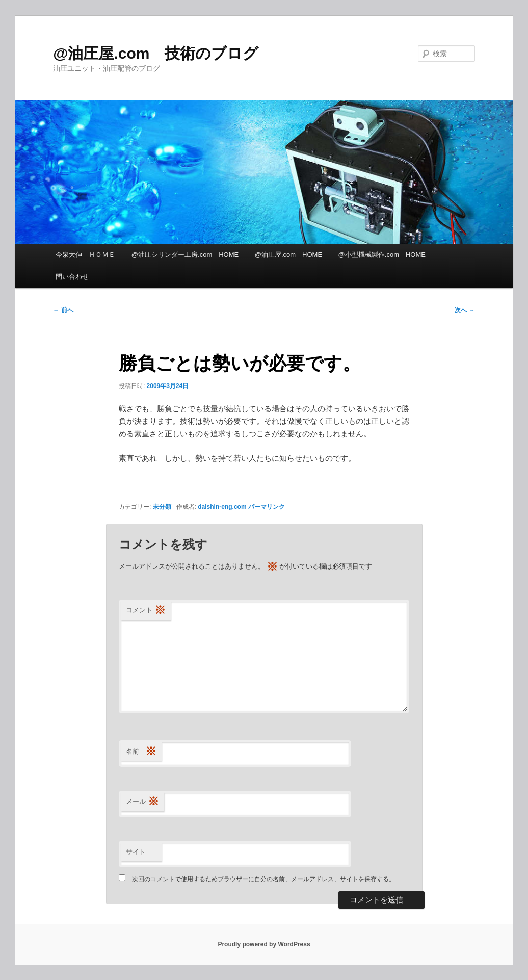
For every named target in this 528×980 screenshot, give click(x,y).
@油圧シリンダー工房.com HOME (185, 255)
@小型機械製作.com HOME (382, 255)
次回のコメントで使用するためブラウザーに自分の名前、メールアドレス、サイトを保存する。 (263, 879)
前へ (63, 310)
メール (142, 802)
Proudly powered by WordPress (264, 944)
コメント (146, 611)
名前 (141, 752)
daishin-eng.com (222, 507)
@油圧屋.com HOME (288, 255)
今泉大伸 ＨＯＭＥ (85, 255)
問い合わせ (72, 277)
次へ (465, 310)
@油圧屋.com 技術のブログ (156, 53)
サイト (136, 852)
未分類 (162, 507)
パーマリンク (267, 507)
